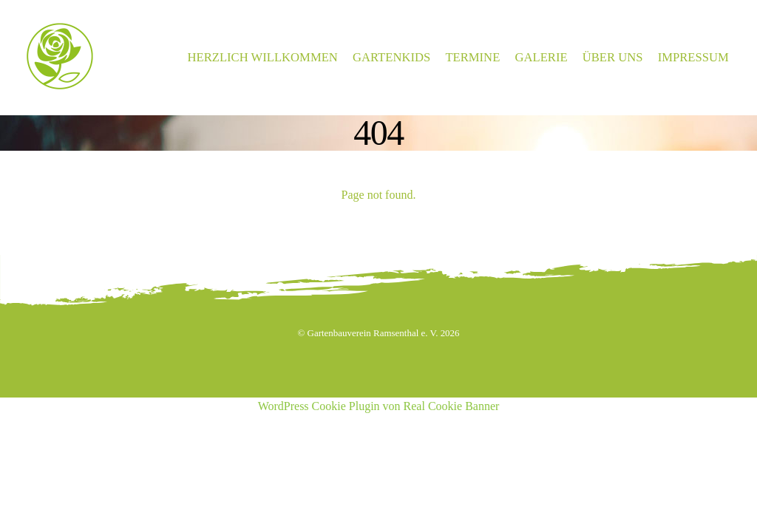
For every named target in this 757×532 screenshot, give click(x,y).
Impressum (693, 57)
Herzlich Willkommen (263, 57)
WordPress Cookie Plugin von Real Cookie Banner (379, 406)
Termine (472, 57)
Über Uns (613, 57)
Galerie (541, 57)
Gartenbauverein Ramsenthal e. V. (373, 333)
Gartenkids (391, 57)
